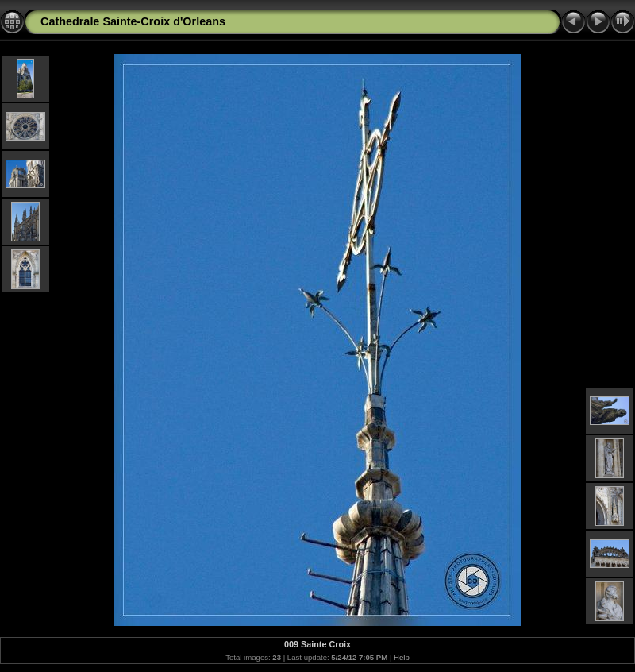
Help (402, 657)
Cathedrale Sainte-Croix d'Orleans (133, 21)
